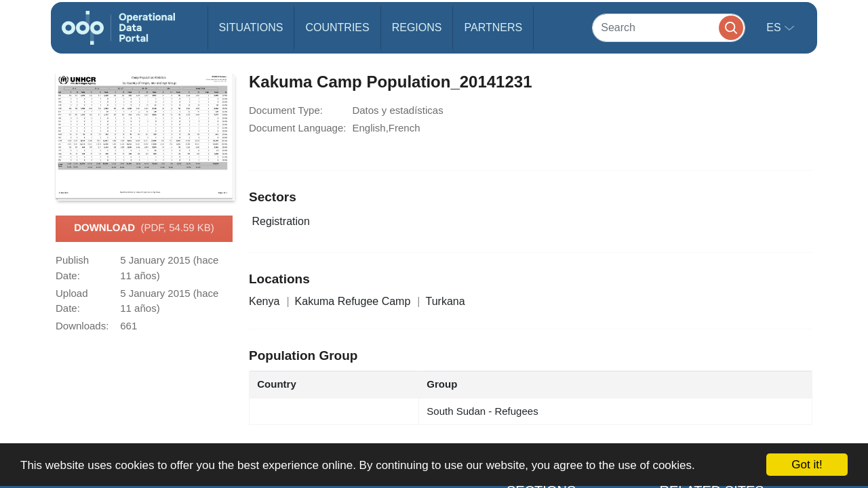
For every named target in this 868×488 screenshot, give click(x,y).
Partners (493, 27)
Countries (337, 27)
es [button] (775, 27)
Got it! (807, 465)
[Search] (669, 27)
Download (144, 228)
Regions (417, 27)
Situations (251, 27)
